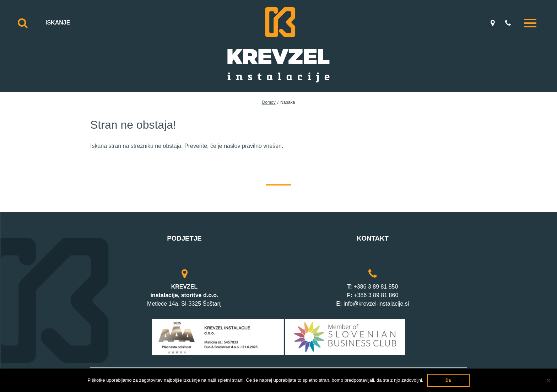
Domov (269, 102)
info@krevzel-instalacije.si (376, 304)
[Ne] (548, 380)
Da (448, 380)
